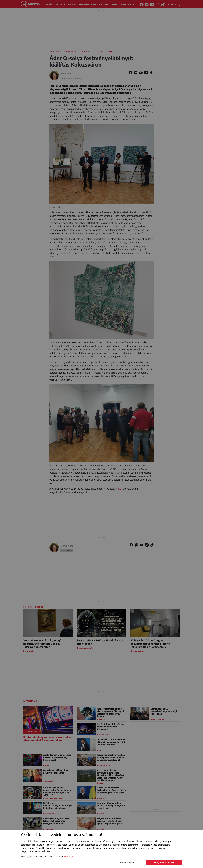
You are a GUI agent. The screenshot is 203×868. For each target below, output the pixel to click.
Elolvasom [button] (69, 857)
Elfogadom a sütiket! (164, 863)
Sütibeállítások (127, 863)
